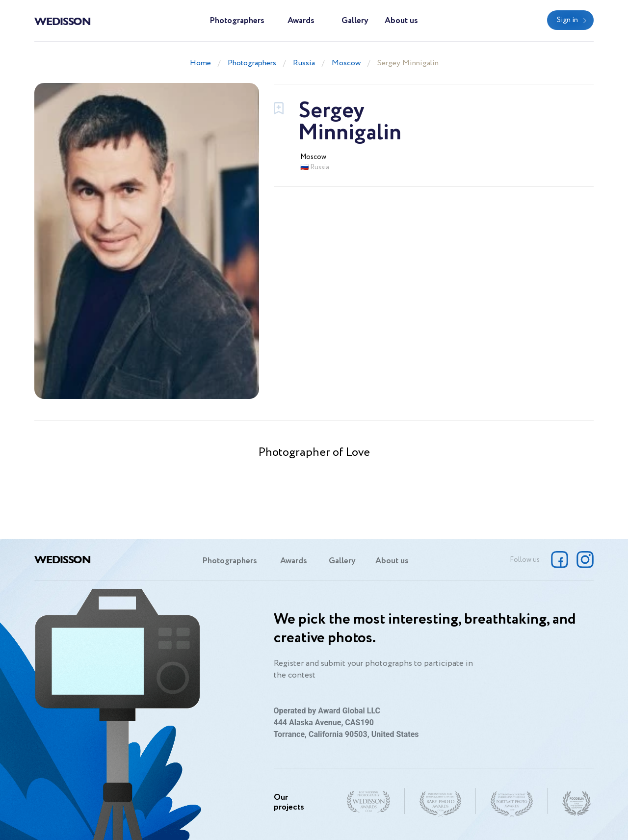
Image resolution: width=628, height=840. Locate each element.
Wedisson (63, 21)
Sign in (567, 20)
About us (401, 21)
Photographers (237, 21)
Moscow (346, 63)
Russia (304, 63)
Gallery (355, 21)
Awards (301, 21)
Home (200, 63)
